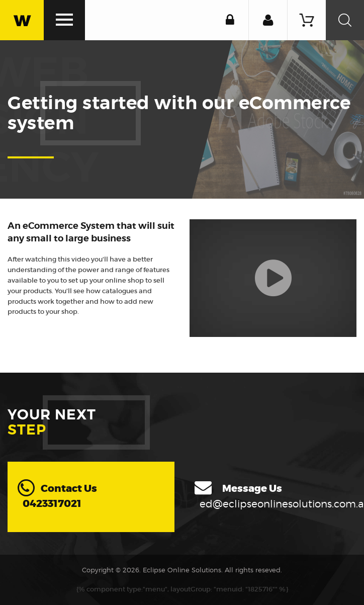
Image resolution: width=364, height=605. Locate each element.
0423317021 (52, 504)
